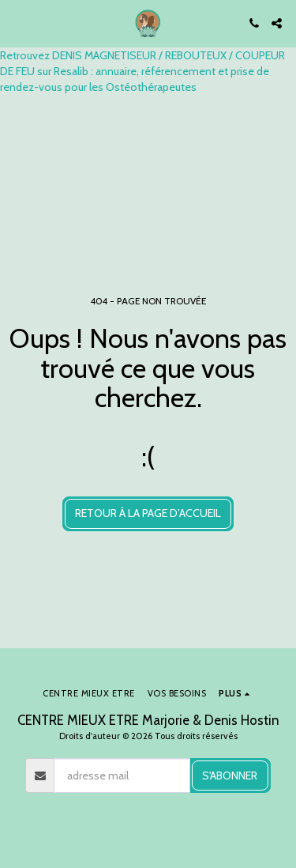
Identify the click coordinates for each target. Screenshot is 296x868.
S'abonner (230, 776)
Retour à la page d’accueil (148, 513)
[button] (17, 23)
